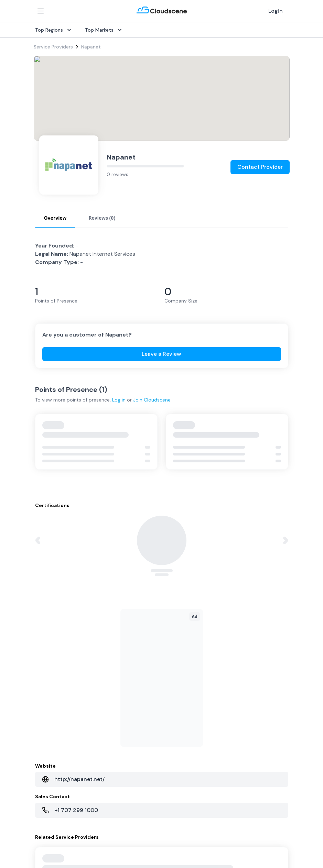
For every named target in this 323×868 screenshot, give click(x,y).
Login (276, 11)
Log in (119, 400)
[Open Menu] (41, 11)
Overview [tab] (55, 218)
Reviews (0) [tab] (102, 218)
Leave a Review (161, 354)
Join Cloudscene (152, 400)
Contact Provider (260, 167)
